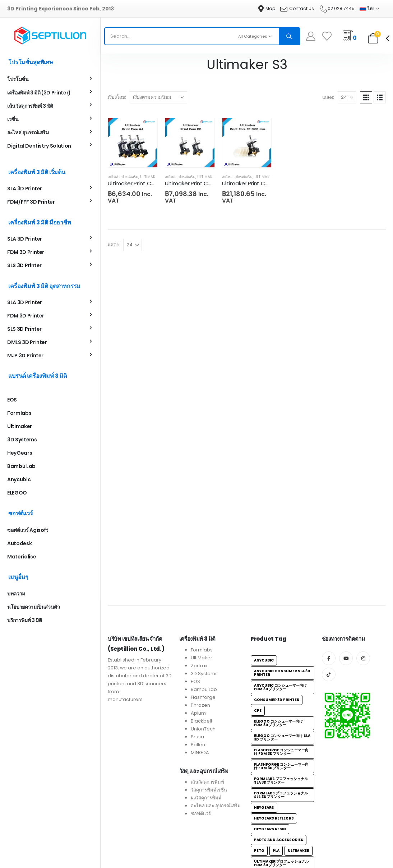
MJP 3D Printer (25, 356)
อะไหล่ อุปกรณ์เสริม (123, 177)
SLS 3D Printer (24, 266)
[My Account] (311, 36)
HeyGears (20, 454)
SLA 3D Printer (25, 189)
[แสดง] (347, 97)
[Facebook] (329, 705)
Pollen (198, 791)
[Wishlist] (327, 36)
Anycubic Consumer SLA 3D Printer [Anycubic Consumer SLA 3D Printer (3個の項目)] (282, 720)
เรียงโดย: (117, 97)
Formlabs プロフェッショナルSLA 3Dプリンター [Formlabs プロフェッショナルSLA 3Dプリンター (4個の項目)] (281, 827)
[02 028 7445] (337, 9)
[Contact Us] (297, 9)
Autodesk (19, 544)
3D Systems (22, 440)
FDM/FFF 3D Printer (31, 203)
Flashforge (203, 744)
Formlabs (19, 414)
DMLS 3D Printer (27, 343)
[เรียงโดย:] (158, 97)
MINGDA (200, 799)
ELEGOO (17, 493)
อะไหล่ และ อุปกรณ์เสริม (216, 852)
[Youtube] (346, 705)
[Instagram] (363, 705)
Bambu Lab (21, 467)
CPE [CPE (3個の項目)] (258, 757)
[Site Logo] (50, 36)
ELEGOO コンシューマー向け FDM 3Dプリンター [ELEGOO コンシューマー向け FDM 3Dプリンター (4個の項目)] (278, 770)
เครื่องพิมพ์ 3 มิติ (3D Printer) (39, 93)
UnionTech (203, 776)
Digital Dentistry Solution (39, 147)
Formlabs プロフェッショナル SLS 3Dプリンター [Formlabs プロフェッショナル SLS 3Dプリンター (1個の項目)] (281, 842)
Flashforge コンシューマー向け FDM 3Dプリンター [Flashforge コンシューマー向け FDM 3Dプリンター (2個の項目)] (281, 799)
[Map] (267, 9)
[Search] (289, 36)
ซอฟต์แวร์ (201, 860)
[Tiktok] (329, 721)
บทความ (16, 594)
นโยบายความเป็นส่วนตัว (34, 608)
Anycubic (19, 480)
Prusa (197, 783)
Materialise (22, 557)
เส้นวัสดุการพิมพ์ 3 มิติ (30, 107)
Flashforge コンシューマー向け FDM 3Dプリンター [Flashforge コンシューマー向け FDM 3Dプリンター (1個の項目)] (281, 813)
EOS (12, 400)
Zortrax (199, 712)
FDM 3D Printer (26, 253)
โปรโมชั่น (18, 80)
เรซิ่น (13, 120)
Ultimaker (20, 427)
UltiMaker (202, 704)
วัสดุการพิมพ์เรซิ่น (209, 837)
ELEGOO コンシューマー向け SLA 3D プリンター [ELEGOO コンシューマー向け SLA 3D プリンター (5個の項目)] (282, 784)
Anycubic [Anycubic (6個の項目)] (264, 707)
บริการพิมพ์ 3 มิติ (24, 621)
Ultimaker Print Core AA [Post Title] (138, 183)
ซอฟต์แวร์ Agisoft (28, 531)
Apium (198, 760)
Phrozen (200, 752)
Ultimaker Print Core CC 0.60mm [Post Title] (264, 183)
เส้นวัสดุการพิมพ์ (207, 829)
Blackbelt (202, 768)
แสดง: (328, 97)
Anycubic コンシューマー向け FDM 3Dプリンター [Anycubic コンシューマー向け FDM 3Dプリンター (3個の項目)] (280, 734)
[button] (366, 97)
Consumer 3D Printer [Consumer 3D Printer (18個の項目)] (277, 746)
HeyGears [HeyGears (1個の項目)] (264, 854)
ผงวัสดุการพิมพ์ (206, 844)
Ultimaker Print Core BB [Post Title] (195, 183)
